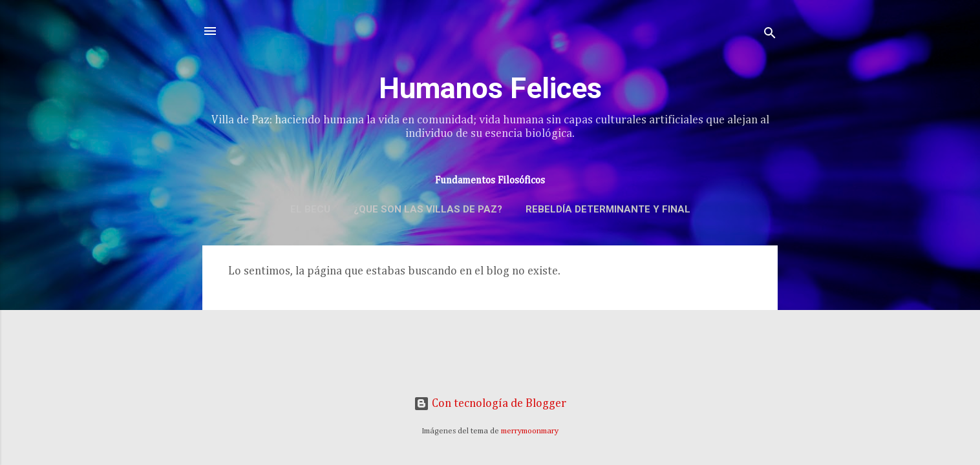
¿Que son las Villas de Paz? (428, 209)
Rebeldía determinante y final (608, 209)
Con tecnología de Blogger (490, 404)
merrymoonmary (530, 431)
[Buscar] (770, 35)
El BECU (310, 209)
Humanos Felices (490, 88)
